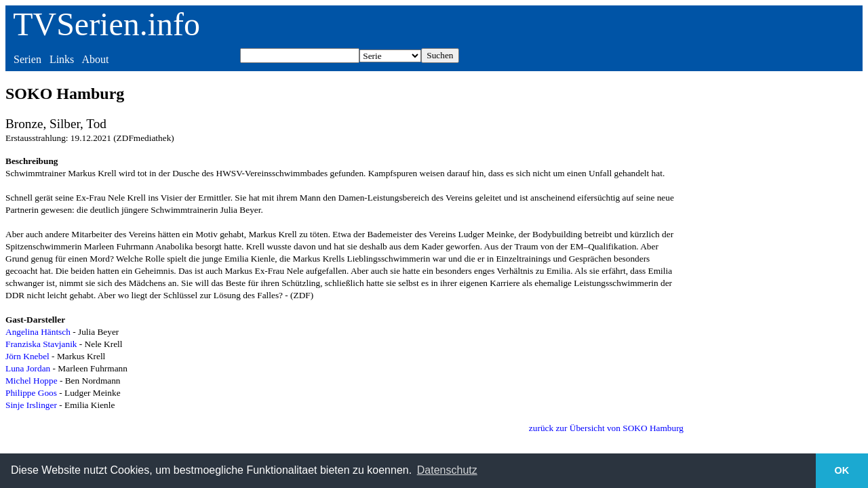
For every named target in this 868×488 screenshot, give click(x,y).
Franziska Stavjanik (41, 344)
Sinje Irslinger (31, 405)
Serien (27, 59)
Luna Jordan (28, 368)
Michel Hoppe (32, 381)
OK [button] (842, 470)
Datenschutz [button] (447, 470)
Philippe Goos (31, 393)
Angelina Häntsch (38, 332)
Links (62, 59)
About (95, 59)
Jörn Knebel (27, 356)
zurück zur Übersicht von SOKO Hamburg (606, 428)
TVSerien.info (106, 24)
